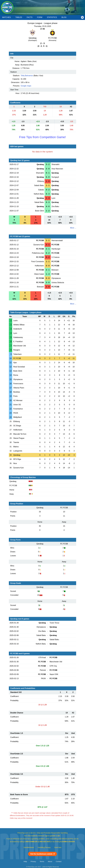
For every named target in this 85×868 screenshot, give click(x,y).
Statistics (52, 17)
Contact (59, 862)
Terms (42, 862)
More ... (73, 228)
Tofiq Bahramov (27, 76)
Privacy (33, 862)
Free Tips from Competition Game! (42, 137)
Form (40, 17)
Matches (6, 17)
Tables (19, 17)
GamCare (58, 847)
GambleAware (29, 847)
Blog (64, 17)
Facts (30, 17)
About (50, 862)
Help (25, 862)
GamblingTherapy (44, 847)
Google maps (26, 86)
